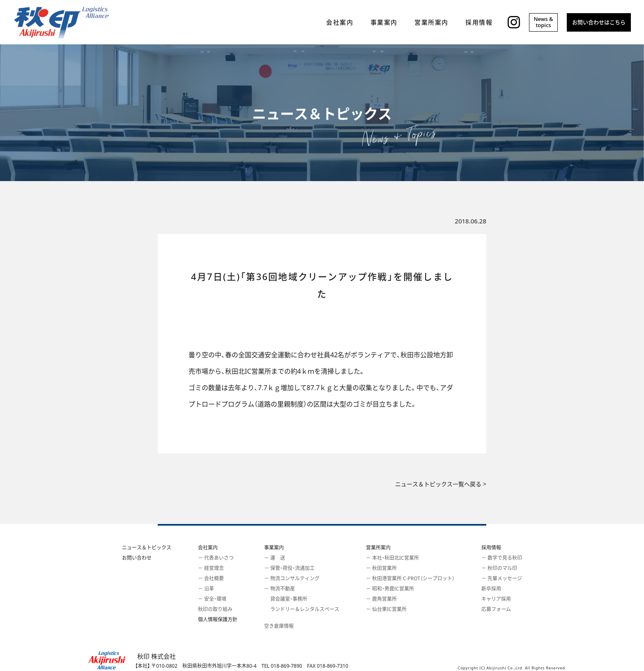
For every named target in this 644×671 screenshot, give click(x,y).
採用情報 (491, 548)
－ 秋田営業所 (381, 568)
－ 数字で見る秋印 (502, 558)
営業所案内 (378, 548)
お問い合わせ (137, 558)
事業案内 (274, 548)
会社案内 (208, 548)
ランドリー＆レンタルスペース (302, 609)
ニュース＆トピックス (147, 548)
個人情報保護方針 (218, 619)
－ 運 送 (275, 558)
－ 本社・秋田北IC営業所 (392, 558)
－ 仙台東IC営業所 (386, 609)
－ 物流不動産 (279, 589)
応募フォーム (496, 609)
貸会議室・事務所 (286, 599)
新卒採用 (491, 589)
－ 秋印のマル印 (499, 568)
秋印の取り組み (215, 609)
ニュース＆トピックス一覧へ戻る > (441, 484)
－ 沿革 (206, 589)
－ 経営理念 (211, 568)
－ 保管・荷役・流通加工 (289, 568)
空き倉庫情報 (279, 626)
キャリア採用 (496, 599)
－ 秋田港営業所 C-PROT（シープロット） (410, 578)
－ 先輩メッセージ (502, 578)
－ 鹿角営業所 (381, 599)
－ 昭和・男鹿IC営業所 (390, 589)
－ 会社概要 (211, 578)
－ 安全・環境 (212, 599)
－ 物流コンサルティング (292, 578)
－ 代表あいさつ (216, 558)
